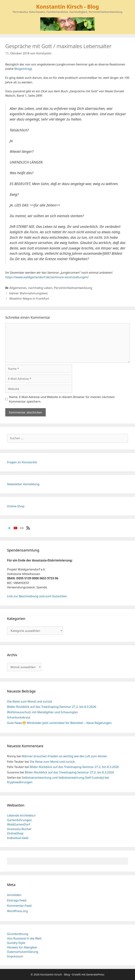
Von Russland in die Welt (24, 938)
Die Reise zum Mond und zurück (30, 701)
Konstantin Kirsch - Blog (67, 7)
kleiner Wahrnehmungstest (28, 293)
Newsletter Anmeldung (23, 484)
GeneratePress (95, 974)
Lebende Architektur (21, 815)
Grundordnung (18, 934)
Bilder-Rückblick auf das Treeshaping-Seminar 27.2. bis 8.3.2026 (52, 707)
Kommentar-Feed (19, 906)
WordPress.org (17, 911)
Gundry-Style (16, 943)
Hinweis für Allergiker (22, 947)
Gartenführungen (19, 820)
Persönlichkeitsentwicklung (73, 288)
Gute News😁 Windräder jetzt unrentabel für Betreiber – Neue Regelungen (59, 723)
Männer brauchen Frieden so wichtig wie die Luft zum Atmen (64, 756)
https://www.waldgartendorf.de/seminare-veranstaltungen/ (47, 277)
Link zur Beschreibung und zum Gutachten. (37, 596)
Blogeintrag (23, 69)
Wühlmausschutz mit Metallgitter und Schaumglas (42, 712)
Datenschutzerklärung (23, 952)
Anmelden (14, 895)
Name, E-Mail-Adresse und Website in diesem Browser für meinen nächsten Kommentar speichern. (62, 399)
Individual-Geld (18, 838)
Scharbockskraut (19, 717)
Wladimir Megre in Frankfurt (29, 298)
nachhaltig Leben (40, 288)
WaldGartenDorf (19, 824)
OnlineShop (15, 833)
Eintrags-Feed (17, 900)
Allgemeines (18, 288)
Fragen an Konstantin (22, 462)
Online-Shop (16, 506)
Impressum (15, 956)
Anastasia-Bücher (19, 829)
